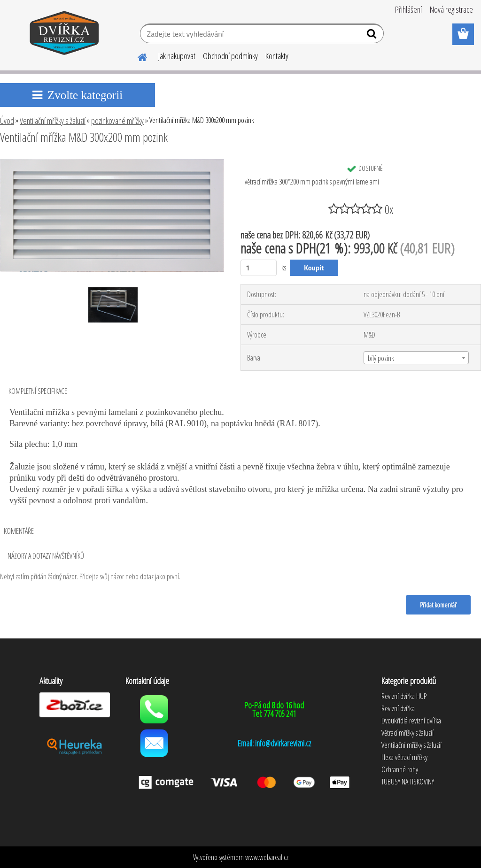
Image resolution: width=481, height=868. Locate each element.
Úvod (7, 121)
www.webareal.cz (267, 857)
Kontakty (277, 56)
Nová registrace (451, 9)
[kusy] (259, 268)
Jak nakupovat (177, 56)
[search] (373, 36)
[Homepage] (137, 56)
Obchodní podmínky (230, 56)
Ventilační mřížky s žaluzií (53, 121)
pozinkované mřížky (117, 121)
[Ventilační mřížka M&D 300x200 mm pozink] (112, 163)
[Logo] (65, 35)
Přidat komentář (438, 605)
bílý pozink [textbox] (381, 358)
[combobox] (416, 358)
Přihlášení (408, 9)
